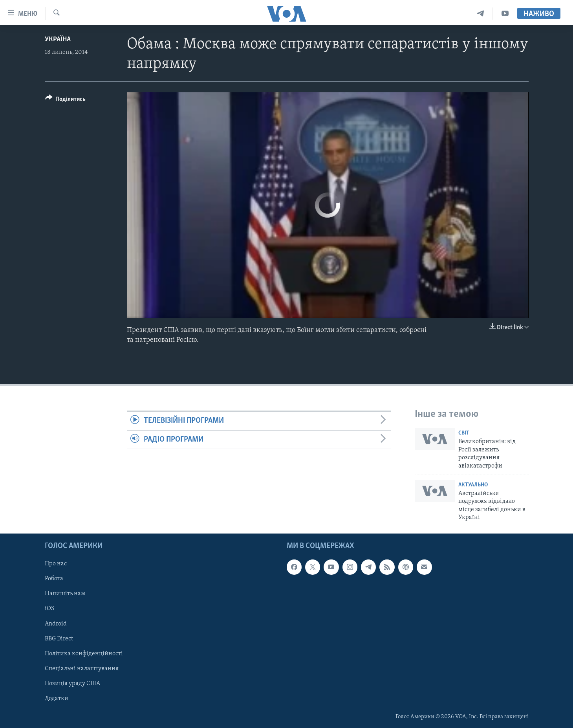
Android (56, 623)
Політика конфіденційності (84, 653)
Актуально (473, 485)
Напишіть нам (65, 594)
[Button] (66, 100)
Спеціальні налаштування (82, 668)
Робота (54, 579)
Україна (58, 39)
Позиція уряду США (72, 683)
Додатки (57, 698)
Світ (464, 433)
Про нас (56, 564)
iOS (50, 609)
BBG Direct (59, 638)
